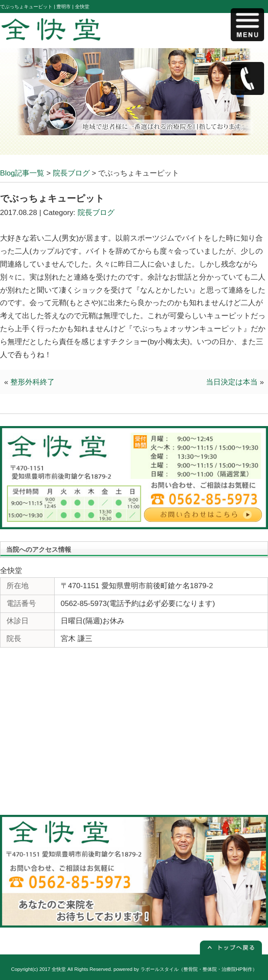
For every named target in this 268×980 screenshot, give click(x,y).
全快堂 (59, 969)
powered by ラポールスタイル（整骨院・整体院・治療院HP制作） (185, 969)
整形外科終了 (33, 382)
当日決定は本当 (232, 382)
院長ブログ (96, 213)
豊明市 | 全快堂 (73, 7)
